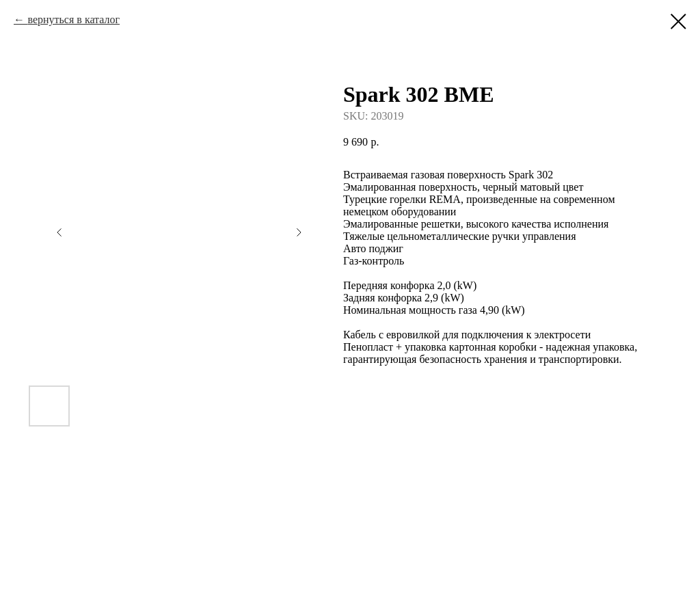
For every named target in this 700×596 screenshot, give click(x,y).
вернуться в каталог (73, 19)
